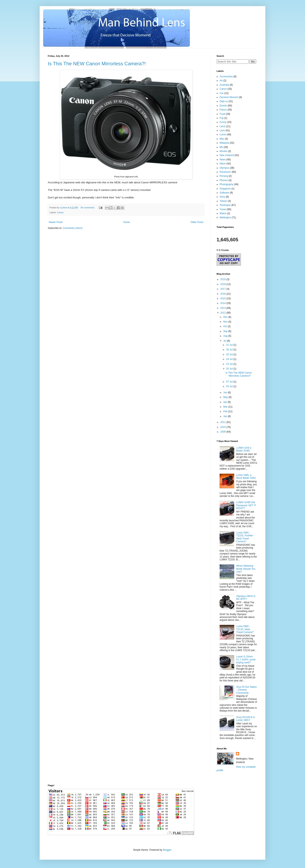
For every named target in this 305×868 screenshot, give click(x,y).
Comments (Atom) (72, 228)
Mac (222, 139)
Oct (225, 326)
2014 (223, 303)
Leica (223, 126)
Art (221, 81)
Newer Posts (56, 222)
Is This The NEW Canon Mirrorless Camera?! (97, 64)
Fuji (222, 118)
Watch (223, 213)
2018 (223, 284)
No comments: (88, 208)
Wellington (225, 218)
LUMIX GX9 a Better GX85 (244, 449)
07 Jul (230, 382)
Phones (224, 180)
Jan (226, 416)
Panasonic (225, 172)
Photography (227, 184)
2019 (223, 279)
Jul (225, 341)
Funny (223, 122)
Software (224, 193)
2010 (223, 427)
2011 (223, 422)
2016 (223, 294)
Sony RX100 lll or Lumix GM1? (246, 719)
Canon (60, 212)
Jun (226, 392)
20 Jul (230, 369)
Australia (224, 85)
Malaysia (224, 143)
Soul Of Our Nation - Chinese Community (247, 690)
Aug (226, 336)
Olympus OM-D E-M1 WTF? (246, 598)
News (223, 160)
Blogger (167, 850)
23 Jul (230, 364)
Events (223, 106)
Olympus (224, 168)
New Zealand (227, 155)
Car (222, 93)
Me (221, 147)
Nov (226, 322)
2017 (223, 289)
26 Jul (230, 350)
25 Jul (230, 354)
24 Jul (230, 359)
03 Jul (230, 386)
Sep (226, 331)
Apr (225, 402)
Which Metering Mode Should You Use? (246, 569)
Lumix (223, 134)
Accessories (226, 77)
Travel (223, 209)
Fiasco (223, 110)
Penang (224, 176)
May (226, 397)
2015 (223, 298)
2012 (223, 313)
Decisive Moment (229, 97)
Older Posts (197, 222)
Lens (222, 130)
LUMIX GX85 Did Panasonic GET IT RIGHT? (246, 505)
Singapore (225, 189)
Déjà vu (224, 101)
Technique (225, 205)
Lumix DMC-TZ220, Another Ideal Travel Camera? (245, 537)
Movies (223, 151)
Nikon (223, 164)
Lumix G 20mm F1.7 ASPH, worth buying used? (246, 660)
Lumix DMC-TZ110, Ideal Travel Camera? (245, 629)
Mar (226, 407)
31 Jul (230, 345)
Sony (222, 197)
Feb (226, 411)
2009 (223, 432)
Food (222, 114)
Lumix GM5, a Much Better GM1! (246, 477)
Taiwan (223, 201)
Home (127, 222)
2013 (223, 308)
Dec (226, 317)
